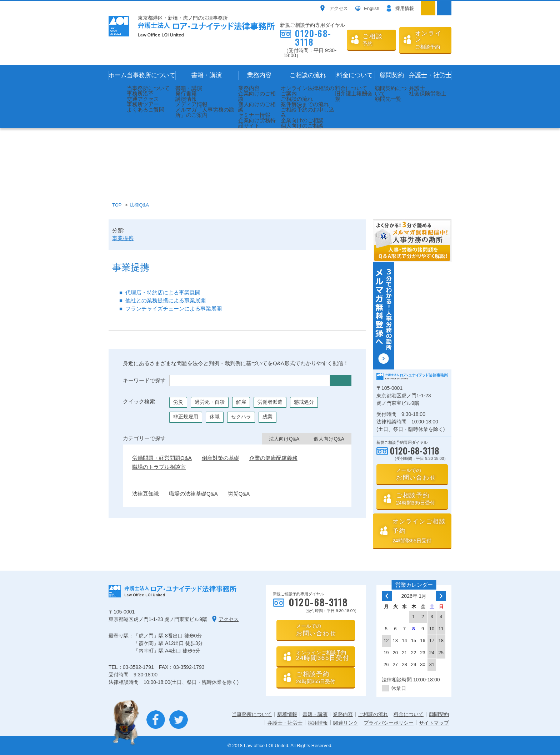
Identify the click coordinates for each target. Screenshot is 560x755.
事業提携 (123, 238)
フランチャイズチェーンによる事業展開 (174, 309)
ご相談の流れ (308, 75)
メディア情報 (191, 104)
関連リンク (346, 723)
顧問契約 (392, 75)
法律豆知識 (146, 494)
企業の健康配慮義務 (273, 458)
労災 (178, 402)
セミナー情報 (254, 115)
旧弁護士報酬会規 (354, 96)
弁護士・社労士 (430, 75)
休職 (215, 417)
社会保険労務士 (428, 93)
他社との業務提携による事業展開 (166, 300)
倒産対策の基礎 (221, 458)
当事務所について (151, 75)
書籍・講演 (207, 75)
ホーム (118, 75)
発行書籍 (186, 93)
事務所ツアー (143, 104)
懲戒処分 (304, 402)
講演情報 (186, 99)
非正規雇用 (186, 417)
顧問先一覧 (388, 99)
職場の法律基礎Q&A (193, 494)
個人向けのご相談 (257, 107)
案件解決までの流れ (305, 104)
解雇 (241, 402)
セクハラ (241, 417)
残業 (267, 417)
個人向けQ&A (329, 439)
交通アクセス (143, 99)
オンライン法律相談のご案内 (307, 91)
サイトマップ (434, 723)
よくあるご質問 (146, 110)
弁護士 (417, 88)
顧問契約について (391, 91)
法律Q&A (139, 205)
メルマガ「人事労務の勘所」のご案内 (205, 112)
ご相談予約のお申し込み (307, 112)
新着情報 (287, 714)
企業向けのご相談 (257, 96)
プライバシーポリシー (389, 723)
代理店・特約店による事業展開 (163, 292)
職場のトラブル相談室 (159, 467)
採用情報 (405, 8)
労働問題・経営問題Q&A (162, 458)
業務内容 (259, 75)
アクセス (339, 8)
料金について (355, 75)
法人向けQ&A (284, 439)
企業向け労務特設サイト (257, 123)
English (372, 8)
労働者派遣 (270, 402)
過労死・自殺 (210, 402)
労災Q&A (239, 494)
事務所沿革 (140, 93)
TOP (117, 205)
